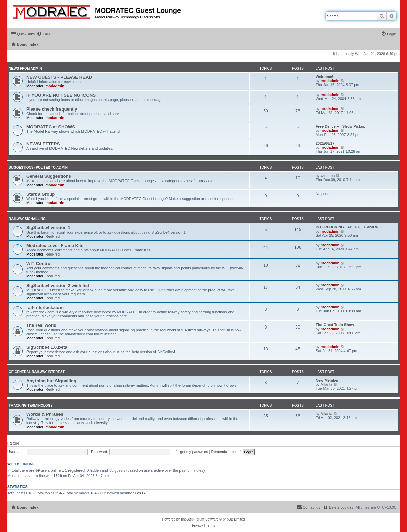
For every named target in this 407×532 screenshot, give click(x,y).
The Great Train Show (335, 325)
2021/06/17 (325, 143)
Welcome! (325, 77)
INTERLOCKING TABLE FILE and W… (349, 227)
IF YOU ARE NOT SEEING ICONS (61, 95)
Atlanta (327, 384)
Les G (140, 493)
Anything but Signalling (51, 381)
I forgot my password (191, 452)
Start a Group (41, 194)
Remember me (226, 452)
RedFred (53, 236)
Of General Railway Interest (37, 372)
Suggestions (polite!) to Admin (38, 167)
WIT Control (39, 263)
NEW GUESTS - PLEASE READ (59, 77)
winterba (328, 176)
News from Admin (25, 68)
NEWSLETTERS (43, 144)
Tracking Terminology (31, 405)
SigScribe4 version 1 (48, 228)
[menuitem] (43, 34)
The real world (41, 325)
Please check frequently (52, 109)
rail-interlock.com (45, 307)
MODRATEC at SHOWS (51, 127)
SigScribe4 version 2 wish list (58, 285)
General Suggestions (49, 176)
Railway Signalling (27, 219)
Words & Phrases (45, 414)
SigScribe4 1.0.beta (47, 347)
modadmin (55, 86)
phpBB (186, 519)
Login (13, 444)
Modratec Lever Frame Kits (55, 246)
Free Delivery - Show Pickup (341, 126)
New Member (327, 380)
